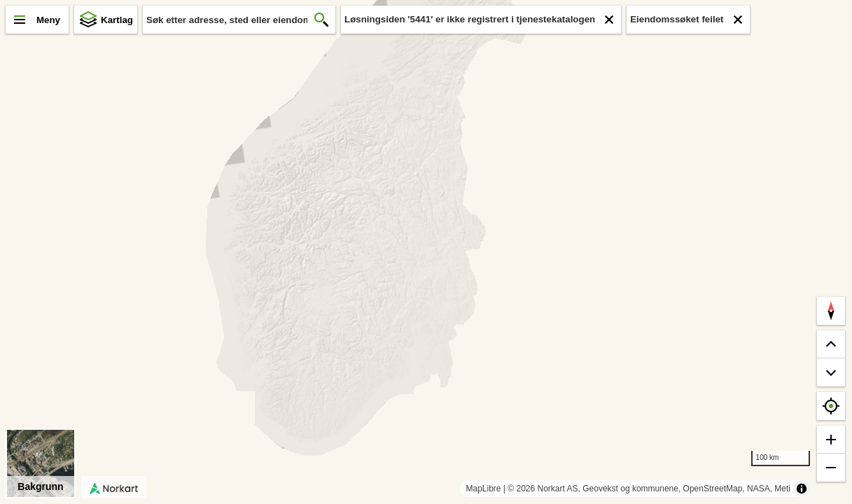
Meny (48, 20)
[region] (426, 252)
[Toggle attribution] (802, 489)
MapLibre (483, 489)
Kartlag (117, 20)
